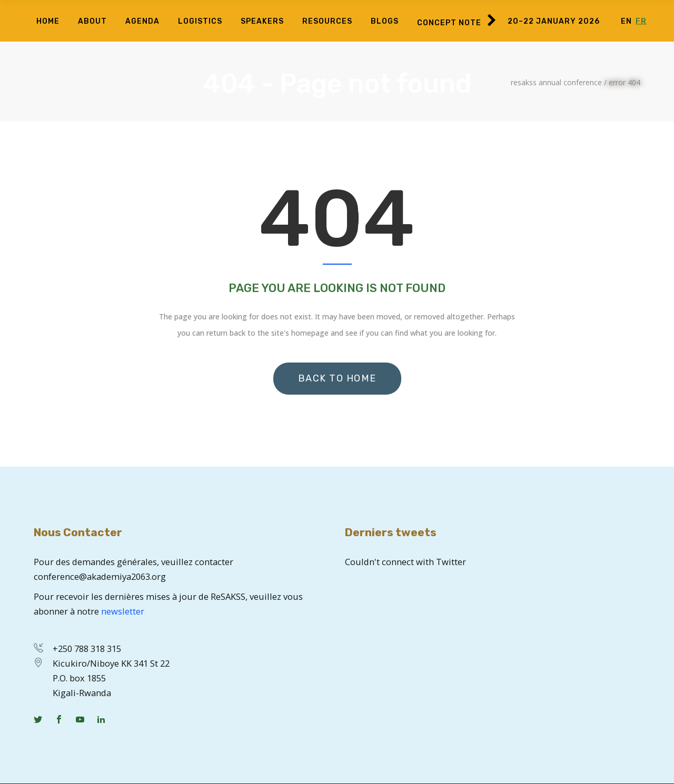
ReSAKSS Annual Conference (556, 83)
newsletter (123, 611)
